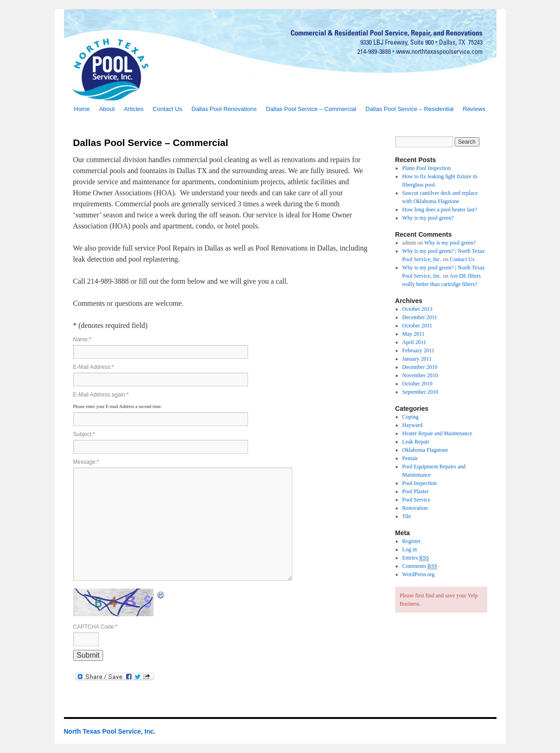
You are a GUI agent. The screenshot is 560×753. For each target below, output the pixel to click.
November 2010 (420, 375)
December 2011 (420, 317)
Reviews (474, 109)
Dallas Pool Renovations (224, 109)
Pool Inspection (419, 483)
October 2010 (417, 384)
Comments (420, 566)
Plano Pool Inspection (426, 168)
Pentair (410, 458)
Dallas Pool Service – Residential (409, 109)
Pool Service (416, 500)
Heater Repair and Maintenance (437, 433)
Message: (86, 462)
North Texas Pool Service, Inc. (110, 731)
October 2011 (417, 326)
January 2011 (417, 359)
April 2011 (414, 342)
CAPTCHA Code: (95, 627)
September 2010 (420, 392)
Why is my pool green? (428, 218)
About (107, 109)
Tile (407, 516)
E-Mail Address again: (101, 395)
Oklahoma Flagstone (425, 450)
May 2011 (413, 334)
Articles (134, 109)
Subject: (84, 434)
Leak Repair (416, 442)
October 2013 (417, 309)
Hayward (412, 425)
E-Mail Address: (94, 367)
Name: (82, 339)
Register (411, 541)
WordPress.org (418, 574)
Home (82, 109)
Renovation (415, 508)
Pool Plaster (416, 491)
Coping (410, 417)
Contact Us (167, 109)
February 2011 (418, 350)
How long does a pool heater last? (440, 210)
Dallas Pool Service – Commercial (311, 109)
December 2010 (420, 367)
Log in (410, 549)
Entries (416, 558)
